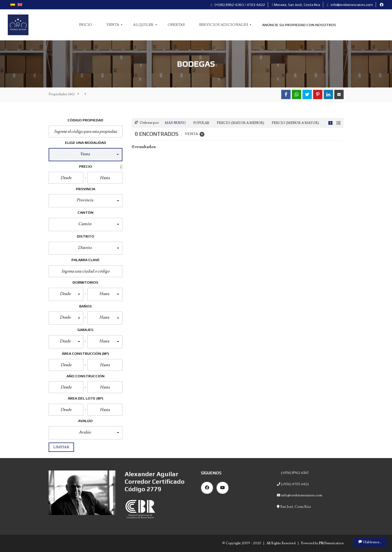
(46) (62, 94)
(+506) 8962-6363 (294, 473)
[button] (86, 155)
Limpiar (61, 447)
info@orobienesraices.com (350, 5)
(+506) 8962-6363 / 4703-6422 (238, 5)
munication (331, 543)
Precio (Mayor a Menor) (241, 123)
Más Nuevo (175, 123)
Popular (201, 123)
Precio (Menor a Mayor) (295, 123)
